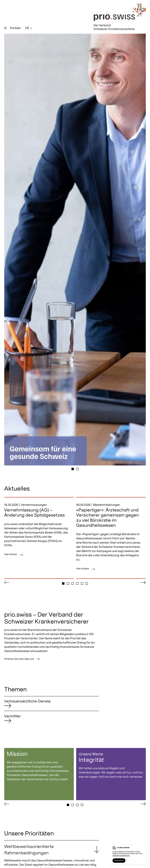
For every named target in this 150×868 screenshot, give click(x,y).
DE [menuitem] (27, 28)
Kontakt (15, 28)
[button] (73, 471)
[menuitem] (29, 28)
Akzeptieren (119, 860)
